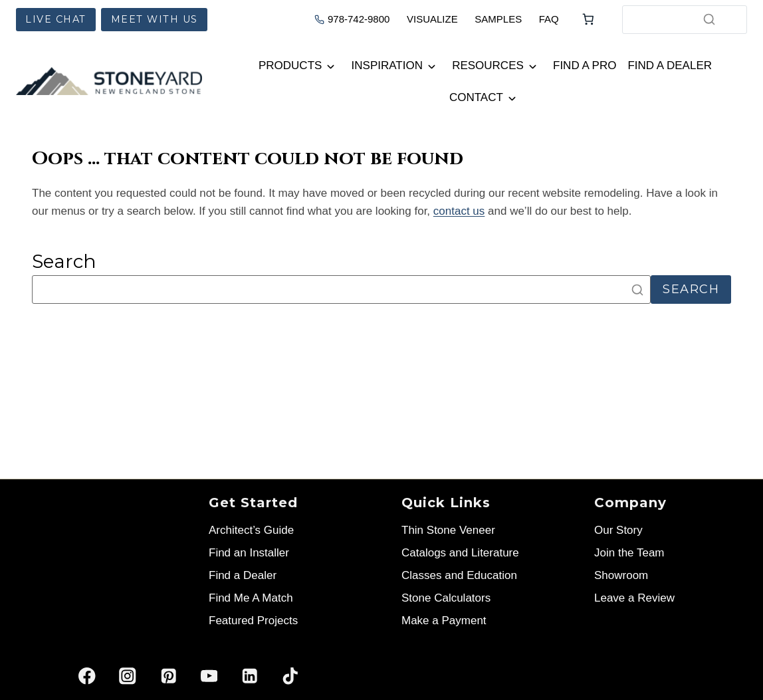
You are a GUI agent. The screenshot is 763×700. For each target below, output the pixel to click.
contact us (459, 211)
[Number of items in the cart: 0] (588, 19)
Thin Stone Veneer (448, 530)
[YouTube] (209, 676)
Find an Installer (249, 553)
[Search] (709, 19)
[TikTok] (290, 676)
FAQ (549, 19)
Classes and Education (459, 575)
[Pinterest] (168, 676)
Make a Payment (444, 621)
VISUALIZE (432, 19)
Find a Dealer (670, 65)
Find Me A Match (251, 598)
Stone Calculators (446, 598)
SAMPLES (498, 19)
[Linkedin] (250, 676)
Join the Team (629, 553)
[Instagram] (128, 676)
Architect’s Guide (251, 530)
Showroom (621, 575)
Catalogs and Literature (460, 553)
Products (290, 65)
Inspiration (387, 65)
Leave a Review (634, 598)
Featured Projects (253, 621)
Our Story (618, 530)
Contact (476, 97)
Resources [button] (488, 65)
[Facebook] (87, 676)
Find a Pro (585, 65)
